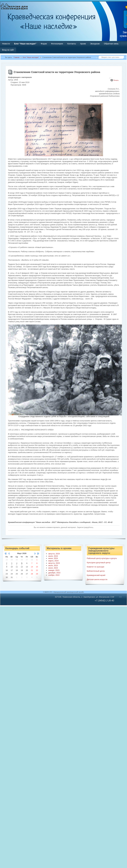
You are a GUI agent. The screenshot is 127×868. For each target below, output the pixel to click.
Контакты (72, 44)
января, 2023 (54, 570)
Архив (83, 44)
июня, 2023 (53, 568)
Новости (6, 44)
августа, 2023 (54, 563)
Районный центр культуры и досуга (102, 558)
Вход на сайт (8, 50)
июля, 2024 (53, 556)
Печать (116, 80)
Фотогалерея (57, 44)
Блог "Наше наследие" (25, 44)
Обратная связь (111, 44)
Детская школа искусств (97, 579)
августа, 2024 (54, 554)
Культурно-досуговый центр (99, 563)
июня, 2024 (53, 558)
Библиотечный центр (96, 571)
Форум (44, 44)
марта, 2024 (53, 561)
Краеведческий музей (96, 575)
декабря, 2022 (54, 573)
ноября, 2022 (54, 575)
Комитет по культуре (95, 567)
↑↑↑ (120, 597)
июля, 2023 (53, 565)
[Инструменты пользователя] (110, 78)
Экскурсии (95, 44)
